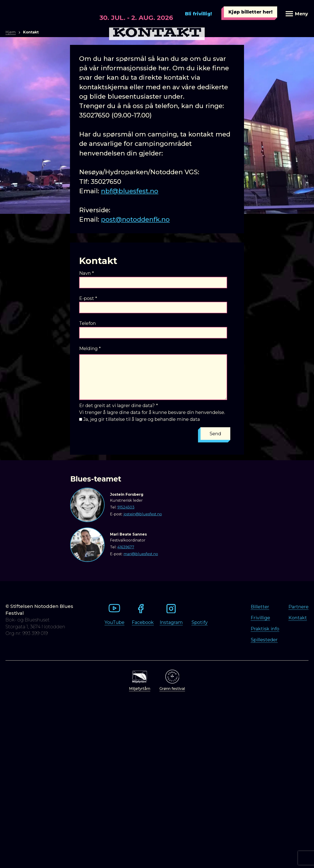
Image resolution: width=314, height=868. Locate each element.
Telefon (87, 323)
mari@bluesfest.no (141, 554)
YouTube (114, 622)
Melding (90, 348)
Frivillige (260, 618)
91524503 (126, 507)
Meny (297, 14)
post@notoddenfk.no (135, 219)
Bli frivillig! (199, 14)
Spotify (200, 622)
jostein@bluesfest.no (143, 514)
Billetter (260, 607)
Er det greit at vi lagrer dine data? (119, 405)
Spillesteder (264, 640)
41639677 (126, 547)
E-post (88, 298)
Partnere (298, 607)
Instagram (171, 622)
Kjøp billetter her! (251, 12)
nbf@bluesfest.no (130, 191)
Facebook (143, 622)
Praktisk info (265, 629)
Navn (87, 273)
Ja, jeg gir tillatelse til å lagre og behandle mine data (142, 419)
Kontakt (298, 618)
